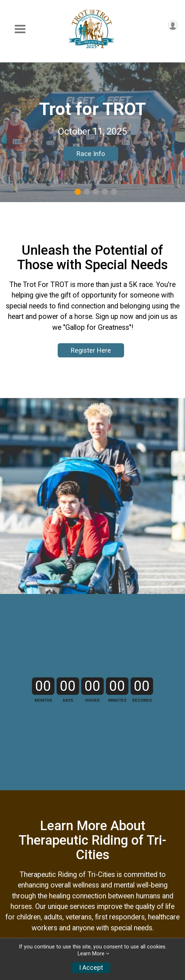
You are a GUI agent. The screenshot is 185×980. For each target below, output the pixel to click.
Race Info (91, 154)
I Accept (91, 968)
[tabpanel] (92, 132)
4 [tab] (105, 192)
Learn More (91, 954)
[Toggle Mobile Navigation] (20, 29)
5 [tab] (114, 192)
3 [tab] (96, 192)
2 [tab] (87, 192)
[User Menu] (173, 25)
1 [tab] (78, 192)
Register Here (91, 350)
